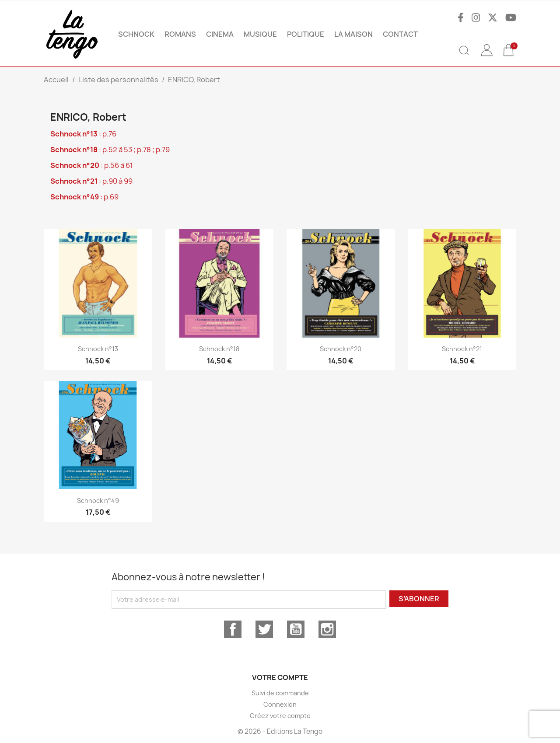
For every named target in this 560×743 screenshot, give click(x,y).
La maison (353, 34)
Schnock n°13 (98, 349)
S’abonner (419, 599)
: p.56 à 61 (92, 165)
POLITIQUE (306, 34)
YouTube (296, 629)
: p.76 (83, 134)
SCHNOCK (136, 34)
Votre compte (280, 677)
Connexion (280, 704)
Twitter (264, 629)
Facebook (233, 629)
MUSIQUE (260, 34)
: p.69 (84, 197)
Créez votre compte (280, 716)
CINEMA (220, 34)
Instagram (327, 629)
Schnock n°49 (98, 501)
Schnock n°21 (462, 349)
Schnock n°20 (341, 349)
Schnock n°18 (219, 349)
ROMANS (180, 34)
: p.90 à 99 (91, 181)
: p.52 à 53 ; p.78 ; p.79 (110, 150)
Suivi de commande (280, 693)
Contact (400, 34)
